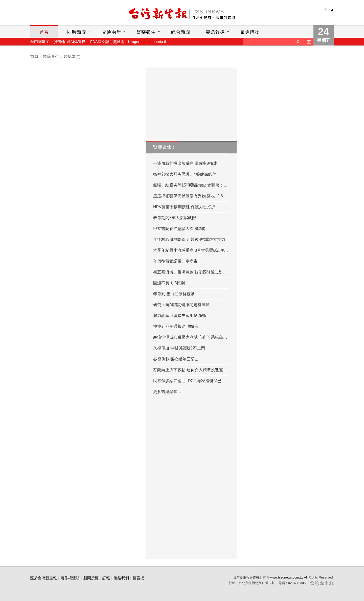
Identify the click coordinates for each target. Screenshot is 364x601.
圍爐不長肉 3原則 (169, 283)
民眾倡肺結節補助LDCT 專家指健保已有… (191, 381)
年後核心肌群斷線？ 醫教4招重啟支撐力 (189, 239)
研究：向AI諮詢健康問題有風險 (181, 305)
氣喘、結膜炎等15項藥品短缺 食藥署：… (190, 185)
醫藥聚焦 (72, 56)
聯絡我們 (121, 578)
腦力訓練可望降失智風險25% (179, 316)
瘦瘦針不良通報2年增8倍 (176, 326)
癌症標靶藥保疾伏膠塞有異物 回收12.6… (190, 196)
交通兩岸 (111, 32)
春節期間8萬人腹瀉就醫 (175, 218)
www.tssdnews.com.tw (287, 577)
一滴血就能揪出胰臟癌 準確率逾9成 (185, 163)
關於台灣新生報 (44, 578)
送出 (298, 42)
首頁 (44, 32)
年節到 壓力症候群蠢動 (174, 294)
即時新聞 (77, 32)
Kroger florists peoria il (147, 42)
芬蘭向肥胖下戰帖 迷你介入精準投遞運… (190, 370)
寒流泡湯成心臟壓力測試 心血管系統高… (190, 337)
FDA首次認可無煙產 (107, 42)
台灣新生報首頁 (182, 14)
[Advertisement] (84, 88)
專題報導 (215, 32)
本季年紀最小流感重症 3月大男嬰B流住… (191, 250)
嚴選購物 (250, 32)
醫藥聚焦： (165, 147)
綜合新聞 (181, 32)
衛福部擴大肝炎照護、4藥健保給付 (185, 174)
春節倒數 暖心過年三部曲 (176, 359)
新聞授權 (91, 578)
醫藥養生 (146, 32)
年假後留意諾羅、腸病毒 (175, 261)
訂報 (106, 578)
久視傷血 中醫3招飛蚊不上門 (179, 348)
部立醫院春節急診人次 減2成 (179, 229)
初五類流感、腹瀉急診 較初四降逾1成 (187, 272)
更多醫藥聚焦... (167, 392)
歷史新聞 (308, 42)
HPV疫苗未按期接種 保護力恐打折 (184, 207)
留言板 (138, 578)
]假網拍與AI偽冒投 (70, 42)
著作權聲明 (70, 578)
